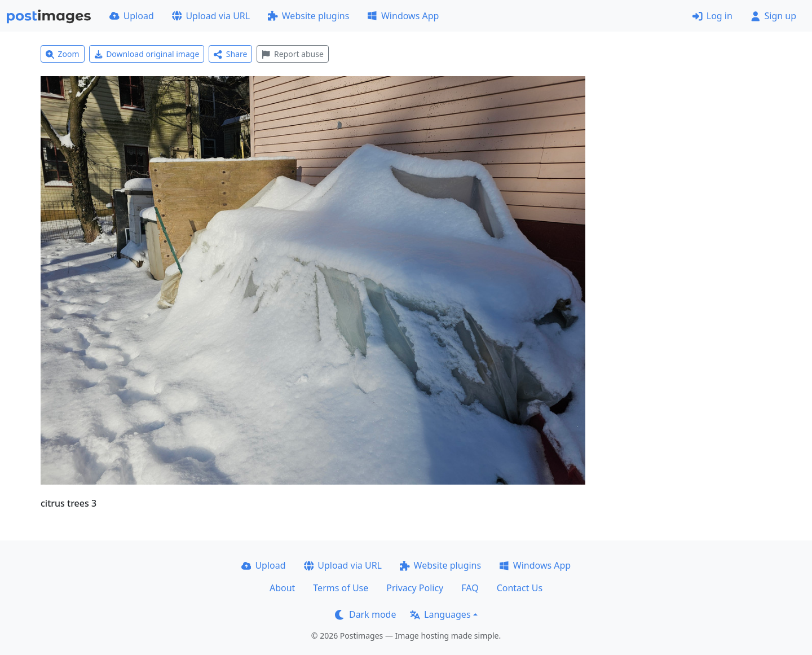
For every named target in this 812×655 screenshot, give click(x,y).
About (282, 588)
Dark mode (365, 614)
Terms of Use (341, 588)
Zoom (63, 54)
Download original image (147, 54)
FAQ (470, 588)
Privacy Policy (415, 588)
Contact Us (520, 588)
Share (230, 54)
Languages (440, 614)
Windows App (403, 16)
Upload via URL (211, 16)
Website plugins (308, 16)
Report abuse (292, 54)
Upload (132, 16)
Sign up (773, 16)
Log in (712, 16)
